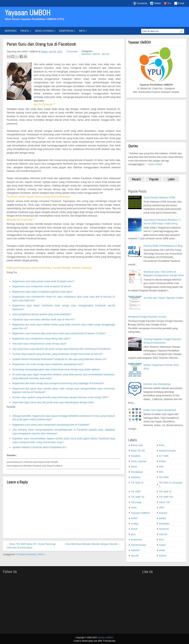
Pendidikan (137, 472)
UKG (162, 508)
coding (134, 524)
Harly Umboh (155, 164)
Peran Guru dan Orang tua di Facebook (41, 44)
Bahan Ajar (137, 445)
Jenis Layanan (139, 461)
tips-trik (106, 54)
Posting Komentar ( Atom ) (31, 554)
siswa (162, 550)
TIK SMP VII (138, 497)
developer (164, 524)
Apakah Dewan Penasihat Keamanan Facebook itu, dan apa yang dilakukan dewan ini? (59, 359)
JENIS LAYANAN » (45, 31)
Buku (162, 445)
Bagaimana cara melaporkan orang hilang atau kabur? (42, 339)
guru (133, 534)
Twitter (157, 3)
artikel (134, 518)
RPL (161, 472)
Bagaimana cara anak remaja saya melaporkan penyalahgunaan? (48, 364)
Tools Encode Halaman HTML (160, 197)
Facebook (142, 3)
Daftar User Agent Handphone (160, 410)
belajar (163, 518)
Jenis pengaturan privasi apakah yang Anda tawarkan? (42, 314)
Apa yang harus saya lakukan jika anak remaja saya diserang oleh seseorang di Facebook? (62, 349)
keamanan (137, 540)
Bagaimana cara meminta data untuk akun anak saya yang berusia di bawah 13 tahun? (59, 333)
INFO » (83, 31)
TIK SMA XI (137, 483)
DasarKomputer (167, 451)
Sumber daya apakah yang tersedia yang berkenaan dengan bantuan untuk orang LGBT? (61, 397)
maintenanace (139, 545)
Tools (134, 508)
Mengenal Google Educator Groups (147, 317)
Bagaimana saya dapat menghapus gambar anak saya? (42, 292)
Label (171, 179)
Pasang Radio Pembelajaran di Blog (163, 246)
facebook (86, 54)
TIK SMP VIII (166, 497)
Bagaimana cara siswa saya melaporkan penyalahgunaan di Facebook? (51, 425)
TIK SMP (136, 492)
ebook (134, 529)
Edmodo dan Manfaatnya (157, 384)
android (163, 513)
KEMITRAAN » (67, 31)
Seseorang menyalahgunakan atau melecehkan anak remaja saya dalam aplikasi (56, 369)
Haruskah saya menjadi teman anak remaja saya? (39, 344)
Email (181, 3)
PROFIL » (26, 31)
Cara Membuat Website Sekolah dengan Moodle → (93, 544)
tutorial (163, 556)
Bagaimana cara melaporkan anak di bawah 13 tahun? (42, 286)
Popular (154, 179)
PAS (161, 467)
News (134, 467)
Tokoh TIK (164, 502)
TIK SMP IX (165, 492)
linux (161, 540)
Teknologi (136, 502)
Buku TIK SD (138, 451)
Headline (136, 456)
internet (97, 54)
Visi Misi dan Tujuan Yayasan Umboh (163, 298)
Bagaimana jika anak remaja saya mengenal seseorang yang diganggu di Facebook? (58, 383)
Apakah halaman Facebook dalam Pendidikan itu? (39, 447)
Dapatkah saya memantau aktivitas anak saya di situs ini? (43, 319)
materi (162, 545)
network (135, 550)
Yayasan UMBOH (28, 13)
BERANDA (11, 31)
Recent (136, 179)
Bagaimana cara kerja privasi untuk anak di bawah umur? (43, 281)
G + (169, 3)
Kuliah (162, 461)
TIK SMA (164, 477)
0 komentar (72, 52)
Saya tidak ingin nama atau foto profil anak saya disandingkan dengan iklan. (53, 402)
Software (136, 477)
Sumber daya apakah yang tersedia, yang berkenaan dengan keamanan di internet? (58, 354)
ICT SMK (164, 456)
